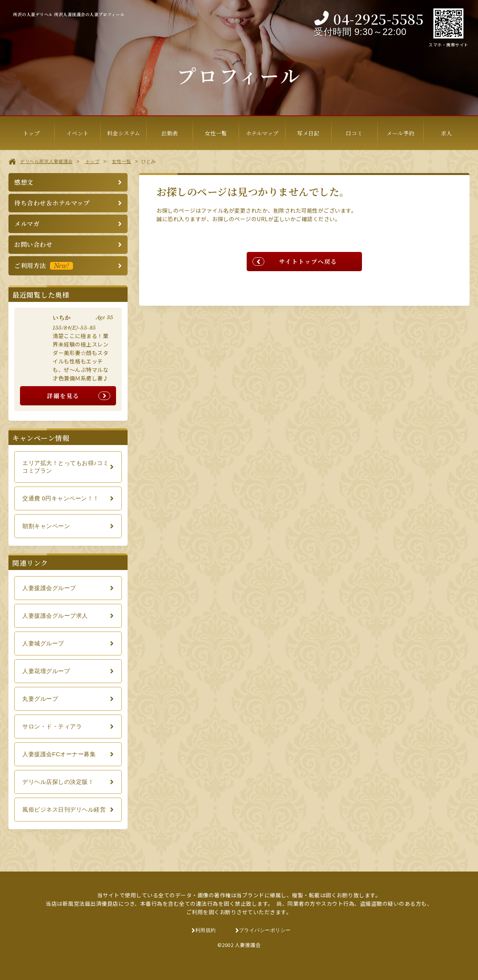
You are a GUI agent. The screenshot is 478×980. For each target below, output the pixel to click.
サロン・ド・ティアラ (52, 726)
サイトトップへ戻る (308, 261)
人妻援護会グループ (49, 588)
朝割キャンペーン (46, 526)
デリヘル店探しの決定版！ (58, 782)
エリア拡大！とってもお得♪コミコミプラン (66, 467)
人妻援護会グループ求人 (55, 616)
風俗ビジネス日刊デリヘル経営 (64, 809)
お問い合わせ (33, 244)
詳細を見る (63, 396)
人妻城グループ (43, 643)
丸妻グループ (40, 699)
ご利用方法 (44, 266)
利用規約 (206, 930)
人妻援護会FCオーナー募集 (59, 754)
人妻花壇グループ (46, 671)
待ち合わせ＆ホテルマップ (52, 203)
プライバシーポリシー (265, 930)
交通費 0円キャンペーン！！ (61, 498)
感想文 (24, 182)
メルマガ (27, 224)
